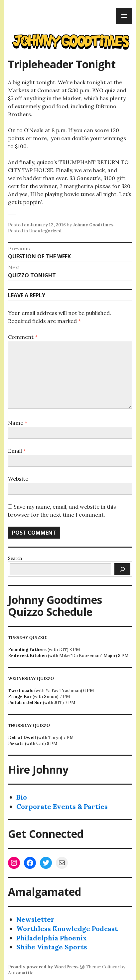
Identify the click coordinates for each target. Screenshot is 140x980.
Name (18, 423)
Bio (22, 797)
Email (17, 451)
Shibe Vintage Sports (52, 947)
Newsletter (35, 919)
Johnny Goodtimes (93, 225)
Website (18, 479)
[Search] (122, 569)
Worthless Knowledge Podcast (67, 929)
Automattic (21, 973)
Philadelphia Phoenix (52, 938)
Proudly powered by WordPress (43, 967)
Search (15, 558)
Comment (23, 337)
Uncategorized (45, 231)
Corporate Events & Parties (62, 806)
